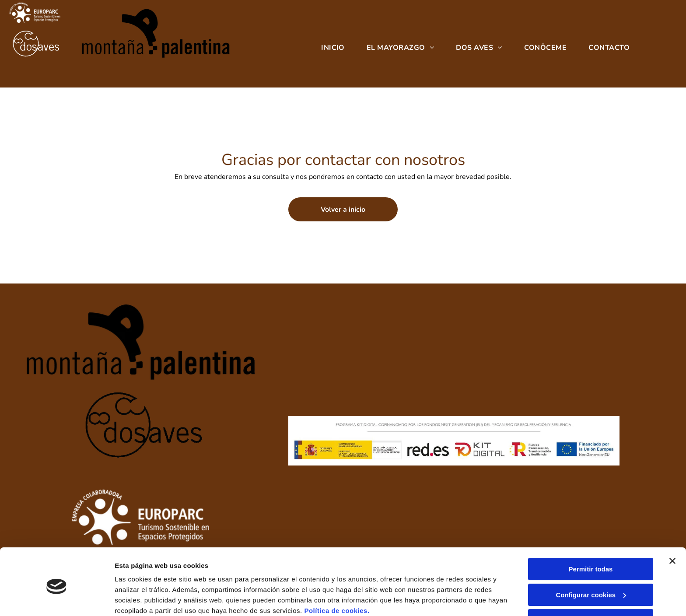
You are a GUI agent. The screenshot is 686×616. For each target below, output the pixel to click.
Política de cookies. (337, 575)
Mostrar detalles (140, 599)
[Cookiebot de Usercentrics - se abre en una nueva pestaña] (57, 599)
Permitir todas (591, 533)
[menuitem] (333, 48)
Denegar (591, 584)
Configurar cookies (591, 559)
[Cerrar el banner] (672, 525)
